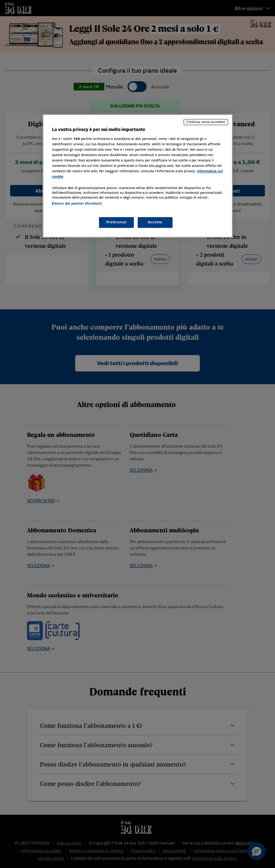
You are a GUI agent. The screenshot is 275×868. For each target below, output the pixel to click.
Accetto (155, 222)
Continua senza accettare (206, 122)
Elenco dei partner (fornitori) (77, 204)
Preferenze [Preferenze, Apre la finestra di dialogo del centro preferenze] (116, 222)
